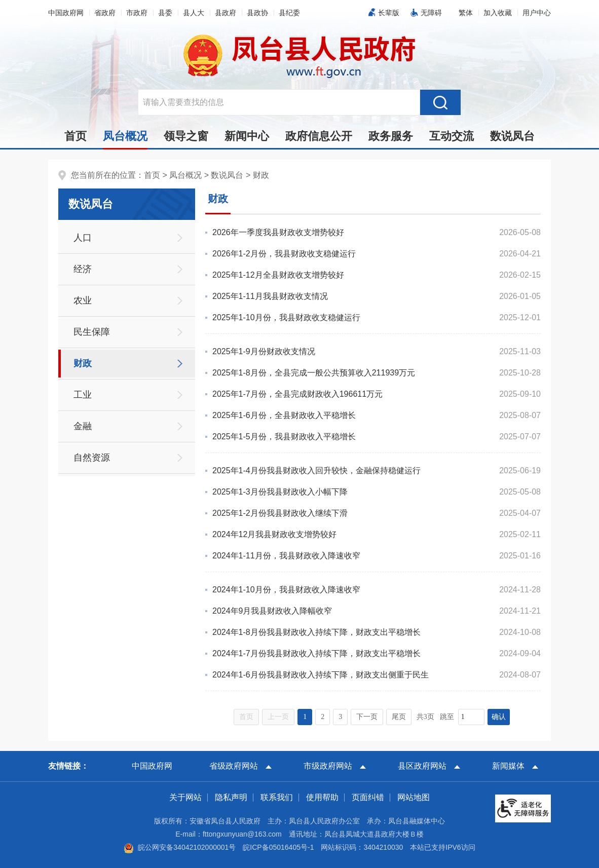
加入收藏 (498, 13)
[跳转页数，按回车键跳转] (471, 717)
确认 (499, 717)
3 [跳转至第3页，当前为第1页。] (340, 717)
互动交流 (452, 136)
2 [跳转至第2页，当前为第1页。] (323, 717)
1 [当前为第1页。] (305, 717)
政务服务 (391, 136)
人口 (83, 238)
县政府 (226, 13)
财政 (261, 175)
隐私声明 (231, 797)
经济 (83, 269)
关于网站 (185, 797)
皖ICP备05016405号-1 (278, 847)
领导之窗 (186, 136)
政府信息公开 (319, 136)
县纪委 (289, 13)
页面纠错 (368, 797)
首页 (76, 136)
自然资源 (92, 458)
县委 (165, 13)
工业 (83, 395)
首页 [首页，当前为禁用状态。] (246, 717)
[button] (386, 13)
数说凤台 (512, 136)
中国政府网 (66, 13)
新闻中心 (247, 136)
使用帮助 (322, 797)
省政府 (105, 13)
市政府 (137, 13)
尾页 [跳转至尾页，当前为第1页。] (399, 717)
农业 (83, 300)
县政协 (257, 13)
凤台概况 (125, 139)
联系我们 (277, 797)
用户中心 (537, 13)
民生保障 (92, 332)
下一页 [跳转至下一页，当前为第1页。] (367, 717)
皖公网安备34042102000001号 (180, 847)
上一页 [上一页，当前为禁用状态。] (278, 717)
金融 (83, 426)
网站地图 (414, 797)
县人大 (194, 13)
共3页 (425, 717)
